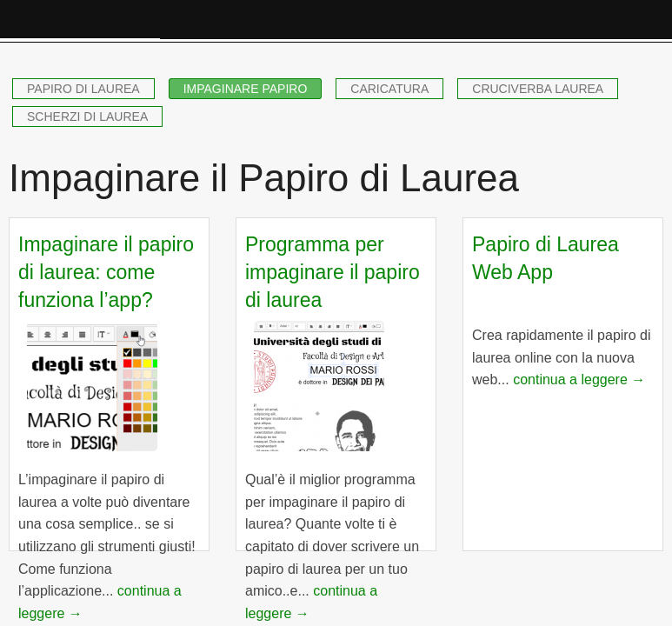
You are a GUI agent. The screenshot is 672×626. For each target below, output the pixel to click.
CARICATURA (389, 89)
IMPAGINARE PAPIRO (246, 89)
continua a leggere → (579, 380)
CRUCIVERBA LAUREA (538, 89)
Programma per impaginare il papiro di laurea (333, 272)
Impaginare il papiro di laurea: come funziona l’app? (106, 272)
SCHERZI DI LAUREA (87, 117)
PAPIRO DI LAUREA (83, 89)
